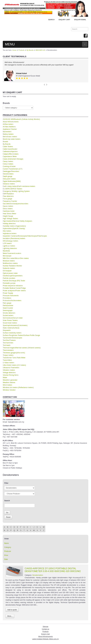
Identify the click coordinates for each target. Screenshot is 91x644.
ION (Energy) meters (10, 241)
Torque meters (8, 355)
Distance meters (9, 184)
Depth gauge (8, 176)
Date (6, 559)
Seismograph (8, 310)
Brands (5, 142)
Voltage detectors (9, 373)
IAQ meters (7, 231)
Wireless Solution (9, 390)
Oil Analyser (7, 271)
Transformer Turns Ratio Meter (14, 358)
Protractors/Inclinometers (12, 301)
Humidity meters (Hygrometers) (14, 226)
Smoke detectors (9, 313)
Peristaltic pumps (9, 283)
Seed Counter (8, 308)
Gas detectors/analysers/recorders (15, 204)
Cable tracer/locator (10, 149)
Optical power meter (10, 273)
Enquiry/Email (80, 20)
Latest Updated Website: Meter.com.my (45, 639)
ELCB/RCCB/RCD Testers (12, 189)
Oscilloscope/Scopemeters (13, 276)
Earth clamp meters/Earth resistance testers (19, 186)
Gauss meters (8, 206)
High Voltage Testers (10, 219)
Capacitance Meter (10, 156)
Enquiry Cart (45, 634)
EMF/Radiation (8, 194)
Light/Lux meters (9, 246)
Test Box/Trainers (9, 340)
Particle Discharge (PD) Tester (14, 281)
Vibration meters (9, 370)
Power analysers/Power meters (14, 291)
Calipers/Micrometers (11, 154)
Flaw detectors (8, 196)
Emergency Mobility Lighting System (16, 191)
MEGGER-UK (40, 50)
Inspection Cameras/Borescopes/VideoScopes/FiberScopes (25, 236)
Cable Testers (8, 147)
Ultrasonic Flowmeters (11, 368)
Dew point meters (9, 179)
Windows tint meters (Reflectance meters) (18, 387)
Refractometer (8, 306)
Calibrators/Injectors (10, 152)
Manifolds (6, 251)
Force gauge (7, 199)
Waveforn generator (10, 380)
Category (8, 547)
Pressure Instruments (11, 296)
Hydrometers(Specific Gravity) (14, 229)
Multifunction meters (10, 263)
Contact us (45, 629)
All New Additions (9, 127)
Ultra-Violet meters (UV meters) (14, 365)
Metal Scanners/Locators (12, 253)
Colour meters (8, 164)
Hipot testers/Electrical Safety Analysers (17, 221)
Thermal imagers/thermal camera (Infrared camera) (22, 348)
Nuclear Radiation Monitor (12, 266)
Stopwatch (7, 330)
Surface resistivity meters (12, 333)
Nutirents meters (9, 268)
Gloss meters (8, 209)
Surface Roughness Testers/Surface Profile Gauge (21, 335)
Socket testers (8, 315)
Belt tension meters (10, 137)
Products (21, 50)
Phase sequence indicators (13, 286)
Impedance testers (10, 233)
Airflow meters (8, 124)
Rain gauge (7, 303)
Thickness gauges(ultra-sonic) (14, 353)
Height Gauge (8, 216)
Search (51, 20)
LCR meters (7, 243)
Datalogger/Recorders (11, 171)
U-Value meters (8, 363)
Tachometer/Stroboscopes (12, 338)
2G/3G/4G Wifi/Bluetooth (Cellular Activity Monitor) (21, 119)
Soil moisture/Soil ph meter (13, 318)
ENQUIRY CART (64, 20)
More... (10, 616)
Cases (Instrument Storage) (13, 159)
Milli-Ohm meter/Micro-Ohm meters (16, 258)
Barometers (7, 132)
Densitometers (8, 174)
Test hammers (8, 343)
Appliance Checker (10, 129)
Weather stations (9, 383)
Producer (8, 551)
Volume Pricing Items (11, 375)
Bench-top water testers (12, 139)
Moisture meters (9, 261)
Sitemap (45, 626)
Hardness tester (9, 211)
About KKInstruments (11, 122)
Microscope (7, 256)
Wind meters (7, 385)
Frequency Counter (10, 201)
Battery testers (8, 134)
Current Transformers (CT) (13, 169)
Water (5, 378)
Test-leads (7, 345)
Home (14, 50)
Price (6, 555)
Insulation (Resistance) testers (14, 238)
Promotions (7, 298)
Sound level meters (10, 323)
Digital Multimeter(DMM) (12, 181)
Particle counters (9, 278)
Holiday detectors (9, 224)
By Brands (30, 50)
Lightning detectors (10, 248)
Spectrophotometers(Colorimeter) (15, 325)
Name (7, 543)
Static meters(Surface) (11, 328)
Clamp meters (8, 161)
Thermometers (8, 350)
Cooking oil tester (9, 166)
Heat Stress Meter (9, 214)
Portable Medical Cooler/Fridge (14, 288)
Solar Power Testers (10, 320)
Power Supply (8, 293)
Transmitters (7, 360)
